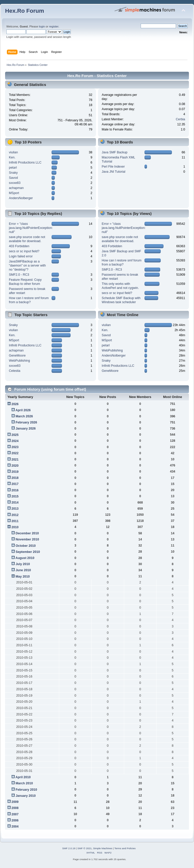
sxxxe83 (15, 183)
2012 (15, 515)
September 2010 (28, 552)
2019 (15, 472)
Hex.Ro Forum (25, 11)
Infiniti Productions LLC (25, 163)
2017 (15, 484)
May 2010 (22, 577)
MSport (14, 193)
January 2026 (26, 429)
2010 (15, 527)
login (42, 26)
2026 (15, 404)
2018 (15, 478)
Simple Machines (103, 848)
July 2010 (23, 564)
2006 (15, 820)
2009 (15, 802)
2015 (15, 496)
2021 (15, 460)
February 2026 (26, 422)
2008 (15, 808)
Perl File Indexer (113, 167)
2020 (15, 466)
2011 (15, 521)
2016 (15, 490)
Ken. (12, 157)
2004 (15, 827)
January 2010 (26, 796)
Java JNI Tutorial (114, 172)
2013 (15, 509)
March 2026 (24, 416)
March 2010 (24, 783)
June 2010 (23, 570)
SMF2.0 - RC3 (19, 275)
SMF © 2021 (85, 848)
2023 (15, 447)
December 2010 (27, 533)
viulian (13, 152)
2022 (15, 453)
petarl (13, 168)
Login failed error (21, 256)
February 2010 (26, 790)
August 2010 (25, 558)
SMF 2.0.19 (69, 848)
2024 (15, 441)
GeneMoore (17, 356)
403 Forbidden (19, 246)
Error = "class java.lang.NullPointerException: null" (31, 228)
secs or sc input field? (24, 251)
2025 (15, 435)
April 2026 (23, 410)
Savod (13, 178)
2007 (15, 814)
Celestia (15, 371)
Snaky (13, 173)
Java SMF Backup (115, 152)
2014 (15, 503)
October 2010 (26, 546)
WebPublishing (19, 361)
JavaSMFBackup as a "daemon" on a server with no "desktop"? (27, 266)
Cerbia (180, 119)
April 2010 (23, 777)
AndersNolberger (21, 198)
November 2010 (27, 539)
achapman (16, 188)
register (54, 26)
